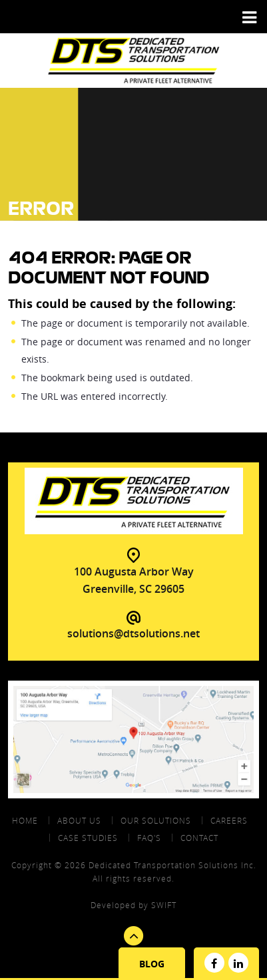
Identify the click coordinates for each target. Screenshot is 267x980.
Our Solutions (156, 820)
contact (199, 838)
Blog (152, 964)
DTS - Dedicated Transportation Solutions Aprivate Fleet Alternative (134, 61)
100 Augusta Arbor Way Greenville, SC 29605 (134, 580)
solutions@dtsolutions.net (133, 633)
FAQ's (149, 838)
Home (25, 820)
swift (164, 905)
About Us (79, 820)
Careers (229, 820)
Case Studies (88, 838)
